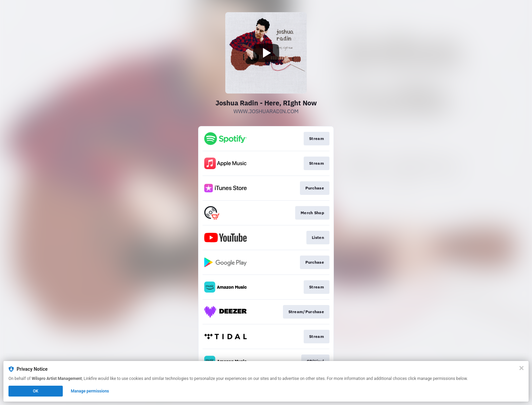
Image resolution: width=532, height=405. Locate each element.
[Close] (521, 368)
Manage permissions (90, 391)
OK (36, 391)
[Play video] (266, 53)
